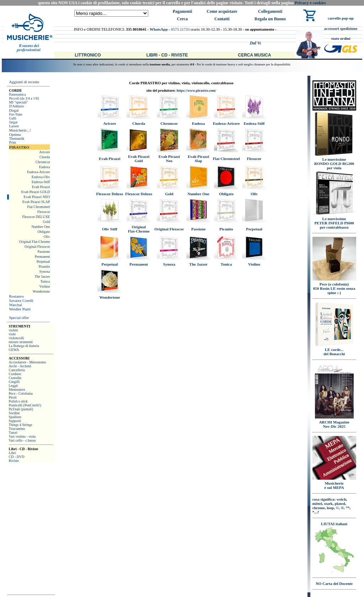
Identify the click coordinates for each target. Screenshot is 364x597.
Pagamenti (183, 11)
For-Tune (15, 114)
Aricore (45, 152)
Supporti (15, 421)
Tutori (13, 433)
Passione (44, 252)
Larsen (14, 126)
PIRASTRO (19, 147)
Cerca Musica (255, 55)
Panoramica (17, 94)
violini (13, 330)
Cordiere (15, 374)
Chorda (45, 157)
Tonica (45, 281)
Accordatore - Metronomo (27, 362)
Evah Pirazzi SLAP (36, 202)
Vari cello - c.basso (22, 440)
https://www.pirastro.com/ (196, 90)
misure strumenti (21, 342)
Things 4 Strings (20, 425)
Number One (41, 227)
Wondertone (41, 291)
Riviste (14, 461)
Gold (46, 222)
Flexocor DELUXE (36, 217)
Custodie (15, 378)
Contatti (222, 19)
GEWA (14, 350)
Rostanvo (16, 296)
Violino (45, 286)
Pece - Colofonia (20, 393)
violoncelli (16, 338)
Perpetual (43, 262)
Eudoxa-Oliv (41, 177)
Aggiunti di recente (24, 82)
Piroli (12, 397)
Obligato (44, 232)
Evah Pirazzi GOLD (35, 192)
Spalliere (15, 417)
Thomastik (17, 138)
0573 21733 (180, 29)
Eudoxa (45, 167)
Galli (12, 118)
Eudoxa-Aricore (38, 172)
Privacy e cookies (310, 3)
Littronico (88, 55)
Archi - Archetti (20, 366)
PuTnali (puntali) (21, 409)
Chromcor (43, 162)
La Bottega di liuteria (24, 346)
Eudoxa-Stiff (41, 182)
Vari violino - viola (22, 436)
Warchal (15, 305)
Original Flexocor (37, 247)
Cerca (182, 19)
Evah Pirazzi (41, 187)
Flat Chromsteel (38, 207)
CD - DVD (16, 457)
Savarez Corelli (21, 300)
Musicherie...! (20, 130)
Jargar (13, 122)
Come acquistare (222, 11)
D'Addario (16, 106)
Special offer (19, 318)
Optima (15, 134)
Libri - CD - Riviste (167, 55)
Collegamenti (270, 11)
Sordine (14, 413)
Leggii (13, 386)
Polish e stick (18, 401)
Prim (12, 142)
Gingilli (14, 382)
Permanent (42, 257)
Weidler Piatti (20, 309)
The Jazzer (42, 276)
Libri (12, 453)
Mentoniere (17, 390)
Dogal (14, 110)
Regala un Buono (270, 19)
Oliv (47, 237)
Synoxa (44, 271)
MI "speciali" (18, 102)
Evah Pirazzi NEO (37, 197)
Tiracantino (17, 429)
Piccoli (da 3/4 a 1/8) (24, 98)
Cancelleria (17, 370)
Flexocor (44, 212)
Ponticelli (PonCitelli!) (25, 405)
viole (12, 334)
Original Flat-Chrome (35, 242)
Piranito (44, 266)
